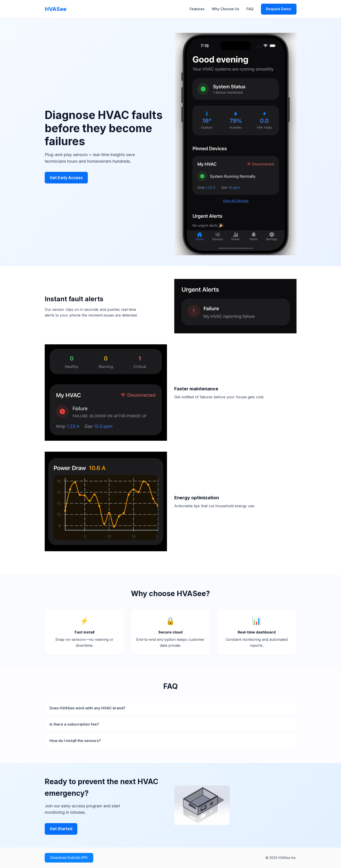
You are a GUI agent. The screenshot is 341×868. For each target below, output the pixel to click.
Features (197, 9)
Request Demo (279, 9)
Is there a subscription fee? (74, 724)
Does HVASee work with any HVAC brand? (87, 708)
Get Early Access (66, 178)
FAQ (250, 9)
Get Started (61, 829)
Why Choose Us (225, 9)
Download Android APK (69, 858)
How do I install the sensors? (75, 741)
